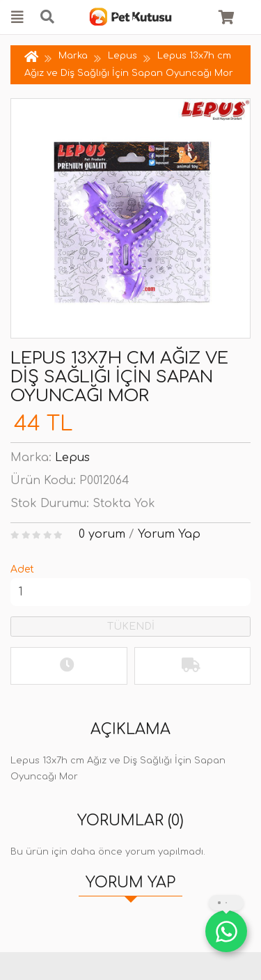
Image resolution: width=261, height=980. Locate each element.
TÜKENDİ (131, 627)
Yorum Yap (169, 534)
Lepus (122, 56)
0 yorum (102, 534)
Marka (73, 56)
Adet (22, 569)
